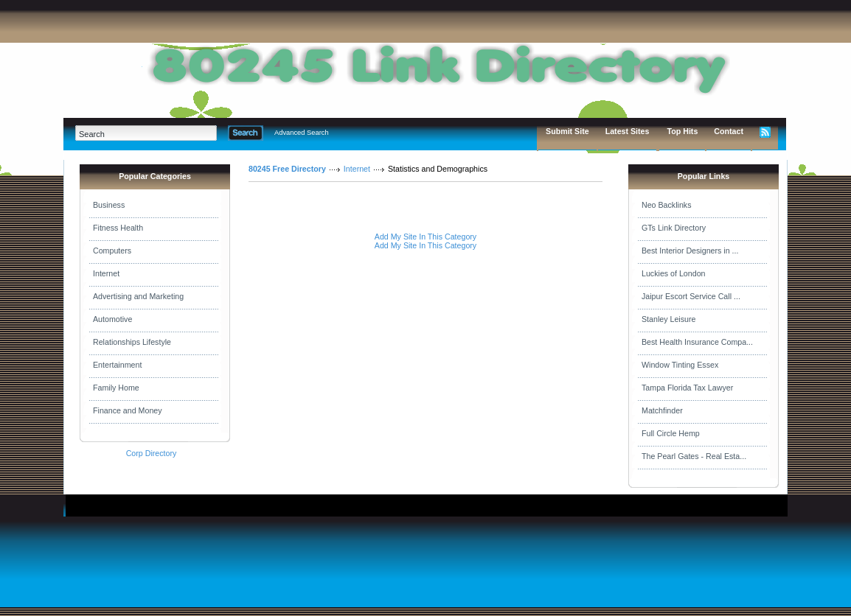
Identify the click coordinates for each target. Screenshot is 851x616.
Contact (729, 131)
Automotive (112, 319)
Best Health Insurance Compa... (697, 342)
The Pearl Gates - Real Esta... (694, 456)
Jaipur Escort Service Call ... (691, 296)
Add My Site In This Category (425, 237)
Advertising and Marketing (138, 296)
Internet (106, 273)
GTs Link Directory (674, 228)
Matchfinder (662, 410)
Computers (112, 251)
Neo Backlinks (667, 205)
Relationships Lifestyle (132, 342)
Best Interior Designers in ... (690, 251)
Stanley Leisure (668, 319)
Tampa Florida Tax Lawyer (687, 388)
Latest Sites (628, 131)
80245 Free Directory (287, 169)
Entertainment (117, 365)
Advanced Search (302, 133)
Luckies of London (674, 273)
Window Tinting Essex (680, 365)
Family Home (116, 388)
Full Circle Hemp (671, 433)
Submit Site (567, 131)
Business (109, 205)
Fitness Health (118, 228)
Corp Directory (152, 453)
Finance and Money (128, 410)
